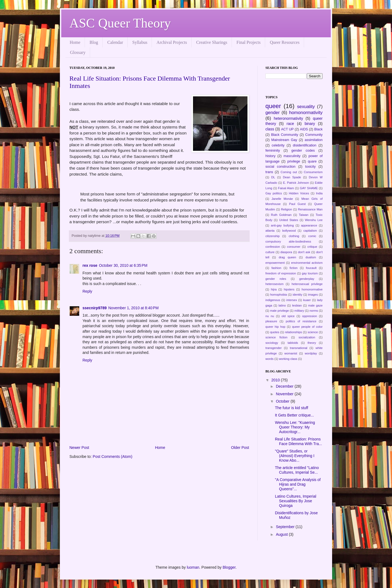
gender (272, 113)
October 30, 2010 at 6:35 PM (123, 265)
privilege (294, 161)
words (269, 359)
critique (312, 247)
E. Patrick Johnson (296, 183)
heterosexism (275, 284)
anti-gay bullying (282, 225)
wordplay (311, 353)
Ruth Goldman (281, 215)
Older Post (240, 448)
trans (269, 172)
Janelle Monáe (282, 199)
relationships (293, 332)
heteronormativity (288, 118)
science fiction (276, 337)
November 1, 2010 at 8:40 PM (134, 308)
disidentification (305, 145)
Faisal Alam (286, 188)
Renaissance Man (310, 209)
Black (318, 129)
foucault (311, 268)
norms (314, 311)
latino (282, 305)
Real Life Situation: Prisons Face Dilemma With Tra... (298, 441)
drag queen (287, 257)
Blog (94, 42)
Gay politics (274, 193)
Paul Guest (297, 204)
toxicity (310, 167)
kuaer (307, 300)
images (313, 295)
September (286, 527)
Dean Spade (292, 177)
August (282, 534)
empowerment (275, 263)
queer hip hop (275, 327)
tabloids (293, 343)
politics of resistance (301, 321)
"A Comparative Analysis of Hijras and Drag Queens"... (298, 484)
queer (273, 106)
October (283, 401)
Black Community (285, 135)
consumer (294, 247)
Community (314, 135)
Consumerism (313, 172)
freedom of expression (281, 273)
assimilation (314, 140)
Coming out (289, 172)
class (270, 129)
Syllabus (140, 42)
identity (297, 295)
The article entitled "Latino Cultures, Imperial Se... (297, 470)
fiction (294, 268)
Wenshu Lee (314, 220)
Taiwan (304, 215)
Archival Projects (172, 42)
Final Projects (249, 42)
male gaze (315, 305)
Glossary (78, 52)
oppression (310, 316)
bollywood (289, 231)
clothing (294, 236)
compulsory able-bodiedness (288, 241)
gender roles (276, 279)
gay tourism (310, 273)
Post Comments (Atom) (113, 457)
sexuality (306, 107)
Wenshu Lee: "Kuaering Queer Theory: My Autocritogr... (295, 427)
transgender (274, 348)
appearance (309, 225)
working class (288, 359)
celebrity (278, 145)
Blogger (229, 567)
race (290, 124)
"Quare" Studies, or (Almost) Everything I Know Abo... (295, 456)
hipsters (289, 289)
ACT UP (287, 129)
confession (273, 247)
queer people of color (307, 327)
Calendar (115, 42)
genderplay (307, 279)
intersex (292, 300)
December (285, 386)
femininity (273, 151)
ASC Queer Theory (120, 23)
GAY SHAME (309, 188)
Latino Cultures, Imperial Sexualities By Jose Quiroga (296, 501)
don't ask (304, 252)
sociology (272, 343)
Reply (87, 291)
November (285, 394)
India (319, 193)
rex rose (90, 265)
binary (310, 124)
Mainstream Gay (284, 140)
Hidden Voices (299, 193)
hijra (274, 289)
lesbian (297, 305)
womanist (291, 353)
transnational (299, 348)
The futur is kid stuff (292, 408)
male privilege (279, 311)
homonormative (312, 289)
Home (75, 42)
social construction (280, 167)
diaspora (286, 252)
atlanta (270, 231)
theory (312, 343)
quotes (275, 332)
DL (273, 177)
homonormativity (306, 113)
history (270, 156)
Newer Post (79, 448)
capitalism (310, 231)
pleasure (271, 321)
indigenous (273, 300)
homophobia (278, 295)
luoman (193, 567)
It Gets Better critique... (294, 415)
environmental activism (307, 263)
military (299, 311)
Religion (286, 209)
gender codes (303, 151)
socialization (307, 337)
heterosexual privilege (307, 284)
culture (270, 252)
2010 (276, 380)
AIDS (304, 129)
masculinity (292, 156)
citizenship (272, 236)
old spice (288, 316)
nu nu (270, 316)
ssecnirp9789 (95, 308)
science (313, 332)
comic (312, 236)
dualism (311, 257)
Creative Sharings (212, 42)
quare (312, 161)
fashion (276, 268)
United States (289, 220)
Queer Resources (285, 42)
